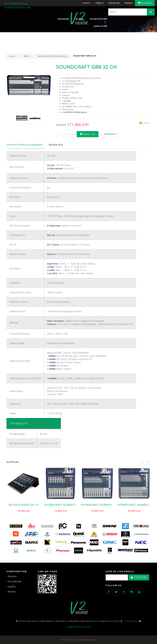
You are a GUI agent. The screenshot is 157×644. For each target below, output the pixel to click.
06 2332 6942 (16, 4)
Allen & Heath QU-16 (24, 505)
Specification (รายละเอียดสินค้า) (25, 145)
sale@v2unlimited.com (18, 8)
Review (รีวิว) (56, 145)
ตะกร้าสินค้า (145, 3)
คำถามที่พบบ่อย (15, 582)
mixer (27, 56)
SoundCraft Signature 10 (63, 505)
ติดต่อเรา (12, 592)
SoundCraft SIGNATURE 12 (100, 505)
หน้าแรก (12, 56)
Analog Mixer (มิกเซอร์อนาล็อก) (53, 56)
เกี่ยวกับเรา (12, 577)
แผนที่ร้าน (12, 587)
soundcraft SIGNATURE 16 (137, 505)
